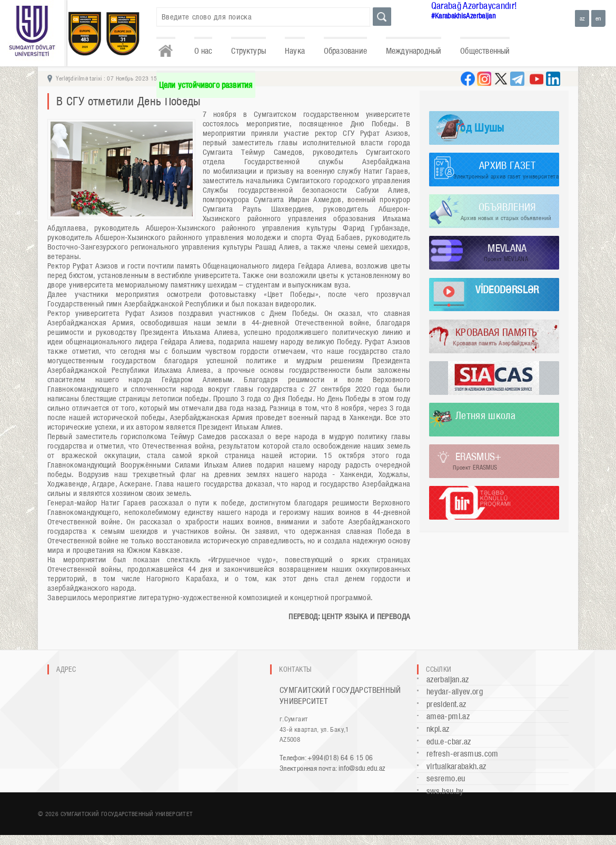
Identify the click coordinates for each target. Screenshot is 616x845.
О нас (203, 51)
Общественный (485, 51)
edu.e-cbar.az (449, 742)
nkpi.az (438, 729)
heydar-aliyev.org (455, 692)
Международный (414, 51)
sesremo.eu (446, 778)
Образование (345, 51)
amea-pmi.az (448, 716)
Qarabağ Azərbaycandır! (474, 6)
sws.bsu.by (445, 791)
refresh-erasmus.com (463, 754)
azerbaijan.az (448, 679)
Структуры (249, 51)
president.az (446, 704)
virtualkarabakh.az (456, 766)
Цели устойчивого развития (206, 85)
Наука (295, 51)
